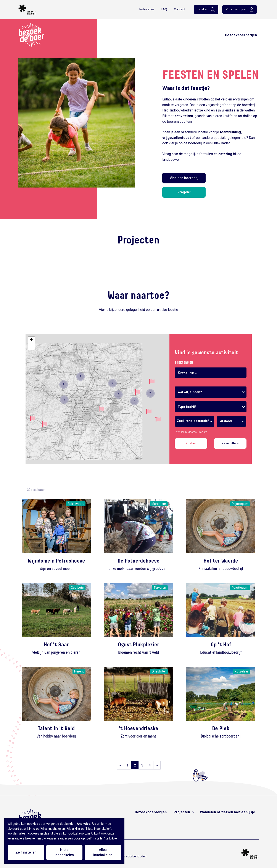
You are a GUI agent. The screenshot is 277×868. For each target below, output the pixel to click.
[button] (45, 424)
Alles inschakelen (103, 852)
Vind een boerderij (184, 178)
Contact (180, 9)
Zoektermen (184, 363)
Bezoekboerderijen (241, 35)
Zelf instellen (26, 852)
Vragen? (184, 192)
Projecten (182, 812)
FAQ (164, 9)
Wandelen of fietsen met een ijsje (228, 812)
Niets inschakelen (64, 852)
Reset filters (230, 443)
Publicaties (147, 9)
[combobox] (211, 392)
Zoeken (191, 443)
